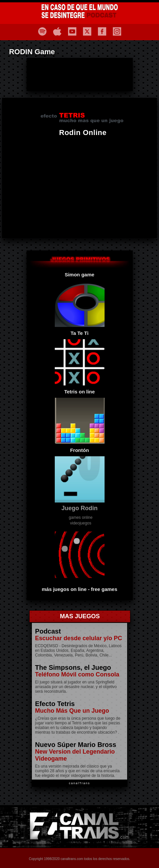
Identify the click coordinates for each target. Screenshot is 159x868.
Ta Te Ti (79, 333)
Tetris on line (79, 392)
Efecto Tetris (55, 704)
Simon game (79, 275)
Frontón (79, 450)
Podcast (48, 631)
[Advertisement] (80, 74)
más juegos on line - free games (80, 589)
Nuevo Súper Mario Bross (76, 745)
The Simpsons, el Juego (73, 667)
